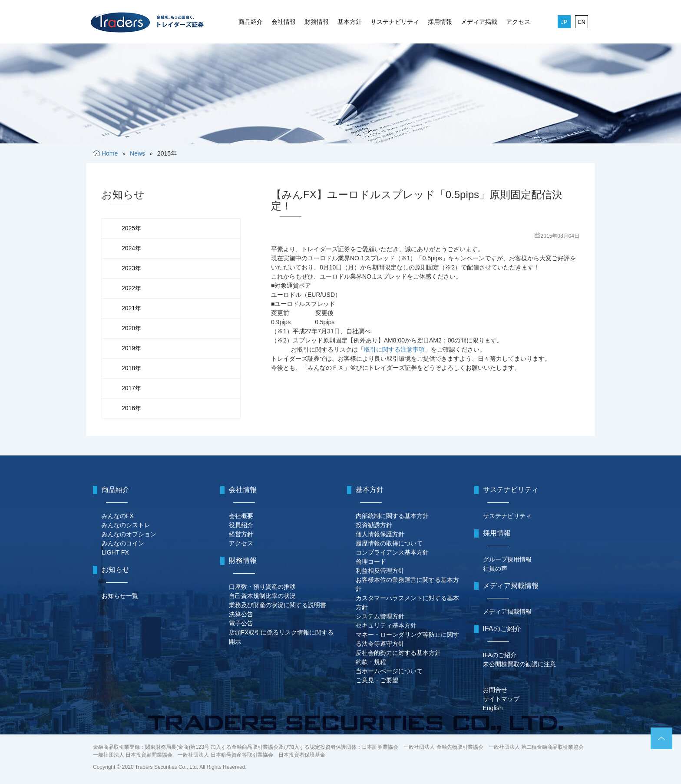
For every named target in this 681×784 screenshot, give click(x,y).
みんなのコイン (123, 543)
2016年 (131, 408)
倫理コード (371, 561)
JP (564, 22)
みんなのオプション (129, 534)
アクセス (518, 22)
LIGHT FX (115, 552)
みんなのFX (118, 516)
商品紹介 (251, 22)
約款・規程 (371, 662)
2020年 (131, 328)
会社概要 (241, 516)
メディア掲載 (479, 22)
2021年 (131, 308)
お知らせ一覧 (120, 596)
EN (582, 22)
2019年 (131, 348)
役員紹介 (241, 525)
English (493, 708)
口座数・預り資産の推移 (262, 587)
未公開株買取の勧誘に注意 (519, 664)
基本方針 (350, 22)
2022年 (131, 288)
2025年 (131, 228)
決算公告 (241, 614)
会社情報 (284, 22)
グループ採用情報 (507, 559)
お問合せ (495, 690)
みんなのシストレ (126, 525)
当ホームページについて (389, 671)
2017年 (131, 388)
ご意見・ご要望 (377, 680)
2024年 (131, 248)
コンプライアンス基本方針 (392, 552)
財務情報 (317, 22)
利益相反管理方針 (380, 571)
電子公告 (241, 623)
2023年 (131, 268)
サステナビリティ (395, 22)
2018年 (131, 368)
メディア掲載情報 (507, 611)
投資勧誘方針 (374, 525)
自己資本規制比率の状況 (262, 596)
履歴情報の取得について (389, 543)
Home (110, 153)
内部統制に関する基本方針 (392, 516)
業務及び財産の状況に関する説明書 (278, 605)
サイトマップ (501, 699)
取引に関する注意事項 (394, 349)
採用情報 (440, 22)
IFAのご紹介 (500, 655)
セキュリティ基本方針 (386, 625)
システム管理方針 (380, 616)
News (137, 153)
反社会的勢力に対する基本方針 (398, 653)
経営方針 (241, 534)
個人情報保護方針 (380, 534)
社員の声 (495, 568)
